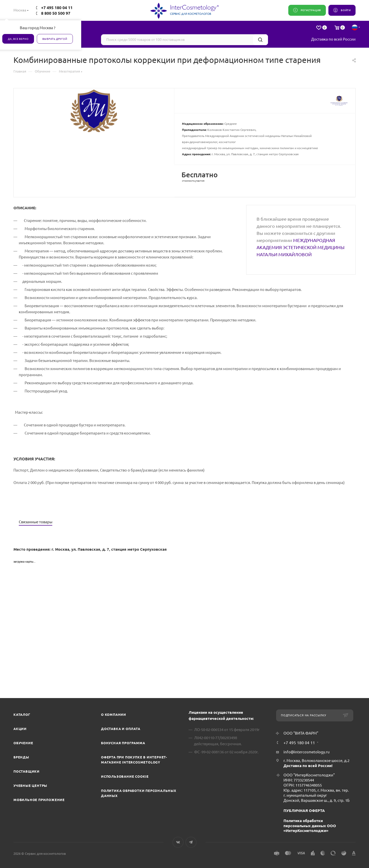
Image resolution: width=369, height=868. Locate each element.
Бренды (21, 757)
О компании (114, 715)
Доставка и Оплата (121, 729)
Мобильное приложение (39, 800)
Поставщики (27, 771)
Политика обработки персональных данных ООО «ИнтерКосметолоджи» (310, 826)
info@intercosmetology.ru (307, 752)
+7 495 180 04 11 (57, 8)
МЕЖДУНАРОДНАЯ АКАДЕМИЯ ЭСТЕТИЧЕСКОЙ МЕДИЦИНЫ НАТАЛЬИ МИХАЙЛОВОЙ (300, 247)
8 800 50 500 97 (56, 13)
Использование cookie (125, 776)
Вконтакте (178, 842)
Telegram (191, 842)
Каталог (22, 715)
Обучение (23, 743)
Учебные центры (30, 786)
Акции (20, 729)
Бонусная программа (123, 743)
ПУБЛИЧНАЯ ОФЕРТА (304, 811)
